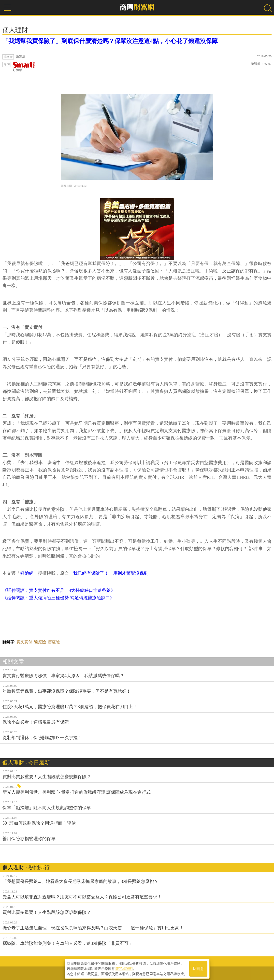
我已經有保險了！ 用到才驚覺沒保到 (111, 573)
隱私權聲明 (124, 968)
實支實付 (24, 642)
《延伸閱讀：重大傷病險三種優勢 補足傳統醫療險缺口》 (58, 598)
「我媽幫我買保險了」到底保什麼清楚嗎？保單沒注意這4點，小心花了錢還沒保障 (110, 41)
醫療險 (40, 642)
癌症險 (54, 642)
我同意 (198, 968)
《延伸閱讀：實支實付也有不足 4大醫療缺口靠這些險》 (59, 590)
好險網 (24, 67)
